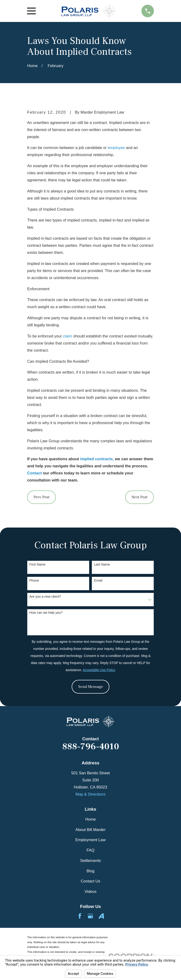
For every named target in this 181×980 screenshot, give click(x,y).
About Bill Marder (90, 830)
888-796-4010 (91, 747)
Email (98, 580)
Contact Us (90, 881)
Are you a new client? (45, 597)
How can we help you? (46, 613)
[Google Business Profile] (90, 916)
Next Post (140, 497)
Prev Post (41, 497)
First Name (37, 564)
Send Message (91, 687)
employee (116, 148)
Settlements (90, 861)
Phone (34, 580)
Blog (90, 871)
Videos (91, 892)
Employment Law (90, 840)
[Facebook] (80, 916)
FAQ (90, 850)
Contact (34, 473)
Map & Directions (91, 794)
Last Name (102, 564)
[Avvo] (101, 916)
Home (90, 819)
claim (68, 336)
